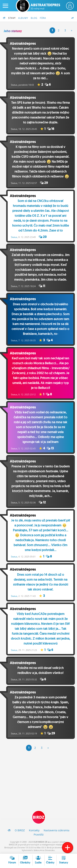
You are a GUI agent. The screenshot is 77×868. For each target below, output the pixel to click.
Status (14, 85)
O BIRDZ (20, 830)
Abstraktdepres (45, 6)
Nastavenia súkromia (57, 830)
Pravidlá (39, 834)
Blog (34, 18)
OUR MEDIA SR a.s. (42, 842)
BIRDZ (39, 817)
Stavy (12, 18)
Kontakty (34, 830)
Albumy (23, 18)
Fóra (43, 18)
